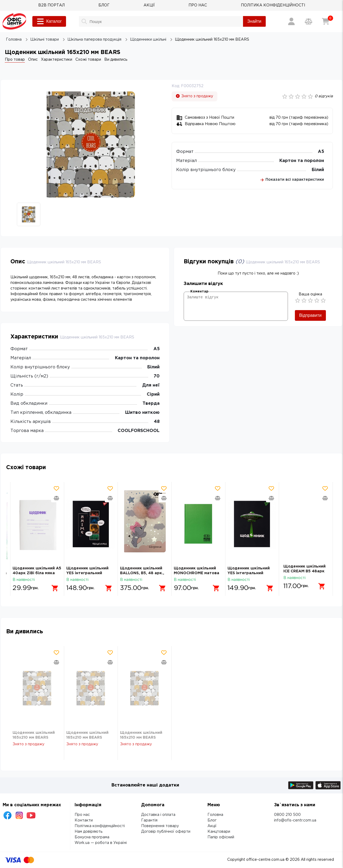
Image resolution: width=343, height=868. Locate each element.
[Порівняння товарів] (309, 21)
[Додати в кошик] (53, 586)
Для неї (151, 385)
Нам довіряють (88, 832)
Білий (318, 170)
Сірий (153, 394)
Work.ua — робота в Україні (101, 843)
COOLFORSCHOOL (139, 431)
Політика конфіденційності (100, 826)
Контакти (84, 820)
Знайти (254, 21)
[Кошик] (326, 21)
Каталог (49, 21)
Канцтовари (219, 832)
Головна (215, 815)
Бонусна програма (92, 837)
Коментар (199, 292)
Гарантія (149, 820)
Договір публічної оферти (166, 832)
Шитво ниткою (142, 413)
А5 (321, 152)
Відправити (310, 315)
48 (157, 422)
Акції (212, 826)
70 (157, 376)
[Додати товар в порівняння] (56, 498)
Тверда (151, 404)
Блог (212, 820)
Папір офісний (221, 837)
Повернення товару (160, 826)
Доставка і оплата (158, 815)
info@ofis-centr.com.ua (295, 820)
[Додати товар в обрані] (56, 488)
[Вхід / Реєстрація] (291, 21)
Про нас (82, 815)
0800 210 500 (287, 815)
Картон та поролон (302, 161)
